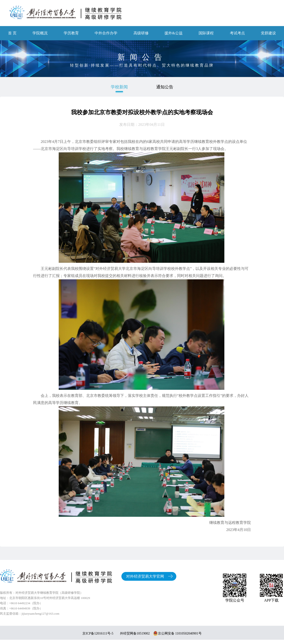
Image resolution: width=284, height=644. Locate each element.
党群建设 (268, 33)
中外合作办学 (106, 33)
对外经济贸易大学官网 (145, 576)
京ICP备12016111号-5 (98, 633)
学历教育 (71, 33)
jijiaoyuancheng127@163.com (40, 614)
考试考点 (237, 33)
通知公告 (165, 87)
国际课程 (206, 33)
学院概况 (40, 33)
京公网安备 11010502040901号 (177, 633)
